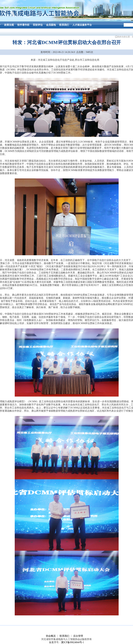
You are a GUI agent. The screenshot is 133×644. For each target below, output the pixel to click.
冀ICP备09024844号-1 (72, 642)
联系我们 (64, 25)
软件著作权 (23, 25)
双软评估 (38, 25)
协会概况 (51, 636)
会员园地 (51, 25)
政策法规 (9, 25)
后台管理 (78, 636)
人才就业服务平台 (82, 25)
